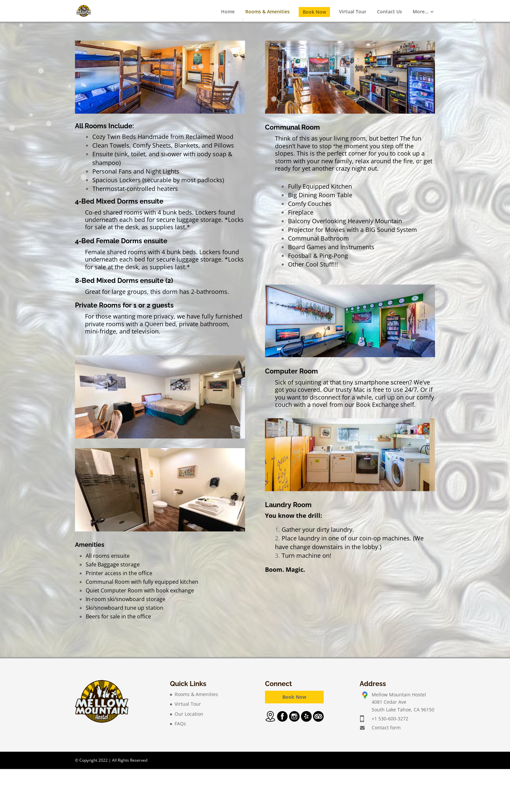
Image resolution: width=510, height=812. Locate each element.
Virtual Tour (353, 11)
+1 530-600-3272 (390, 719)
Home (228, 11)
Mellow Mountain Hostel (399, 695)
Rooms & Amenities (267, 11)
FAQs (180, 724)
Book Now (314, 12)
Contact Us (389, 11)
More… (420, 11)
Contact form (386, 728)
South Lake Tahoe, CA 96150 (403, 710)
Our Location (189, 714)
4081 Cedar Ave (389, 702)
